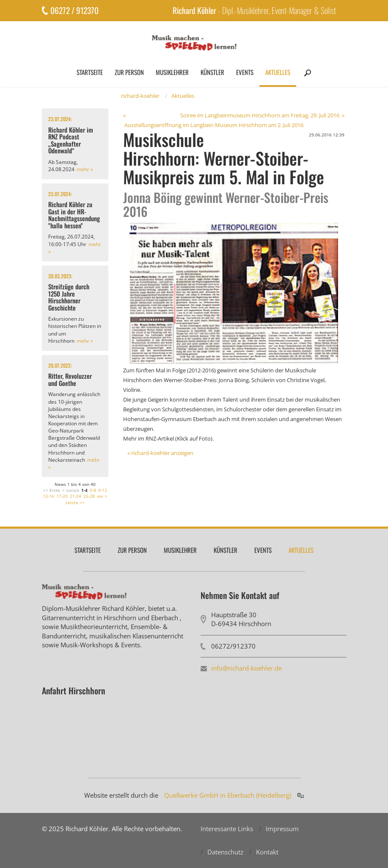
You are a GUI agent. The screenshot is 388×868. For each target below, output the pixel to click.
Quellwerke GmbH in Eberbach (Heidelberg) (228, 795)
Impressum (282, 829)
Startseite (90, 72)
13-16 (48, 496)
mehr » (85, 169)
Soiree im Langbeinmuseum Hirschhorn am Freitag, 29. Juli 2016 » (262, 115)
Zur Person (129, 72)
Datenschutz (225, 852)
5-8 (93, 490)
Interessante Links (227, 829)
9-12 (103, 490)
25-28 (89, 496)
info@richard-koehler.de (246, 668)
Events (245, 72)
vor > (102, 496)
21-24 (76, 496)
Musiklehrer (172, 72)
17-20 (62, 496)
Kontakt (267, 852)
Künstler (212, 72)
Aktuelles (278, 72)
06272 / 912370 (74, 10)
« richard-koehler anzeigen (160, 453)
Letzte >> (75, 502)
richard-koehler (140, 96)
